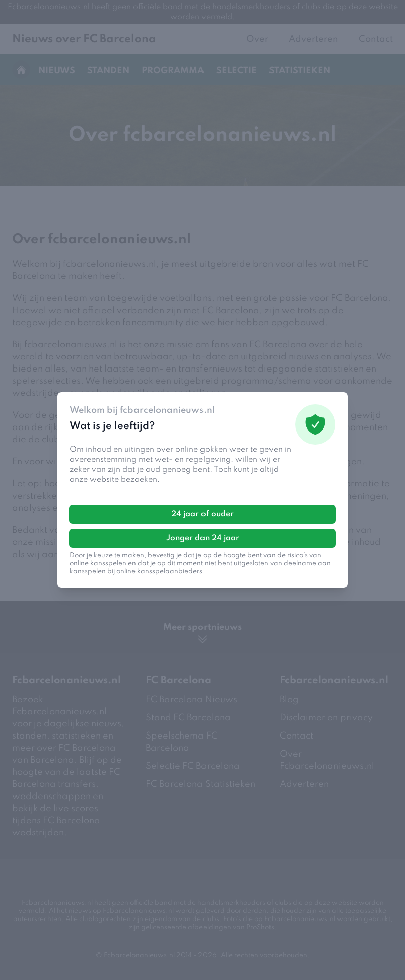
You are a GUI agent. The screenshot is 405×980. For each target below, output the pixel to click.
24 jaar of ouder (202, 514)
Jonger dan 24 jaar (203, 538)
